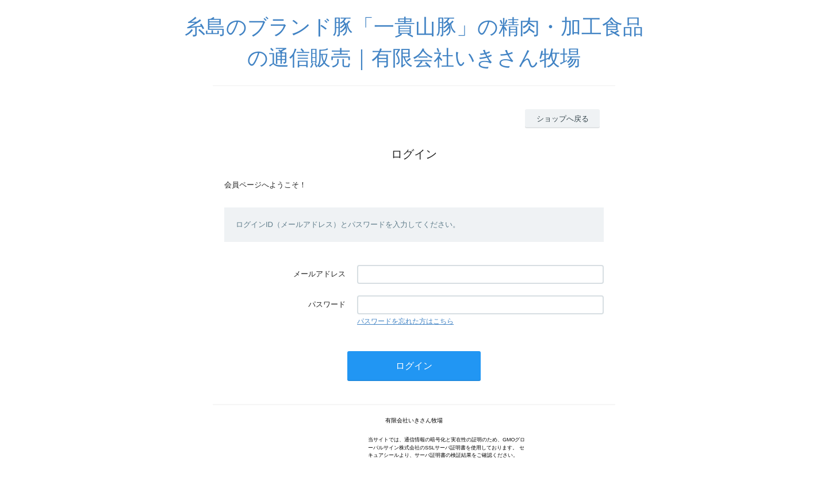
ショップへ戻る (563, 119)
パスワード (327, 304)
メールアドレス (319, 274)
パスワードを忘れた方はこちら (405, 321)
